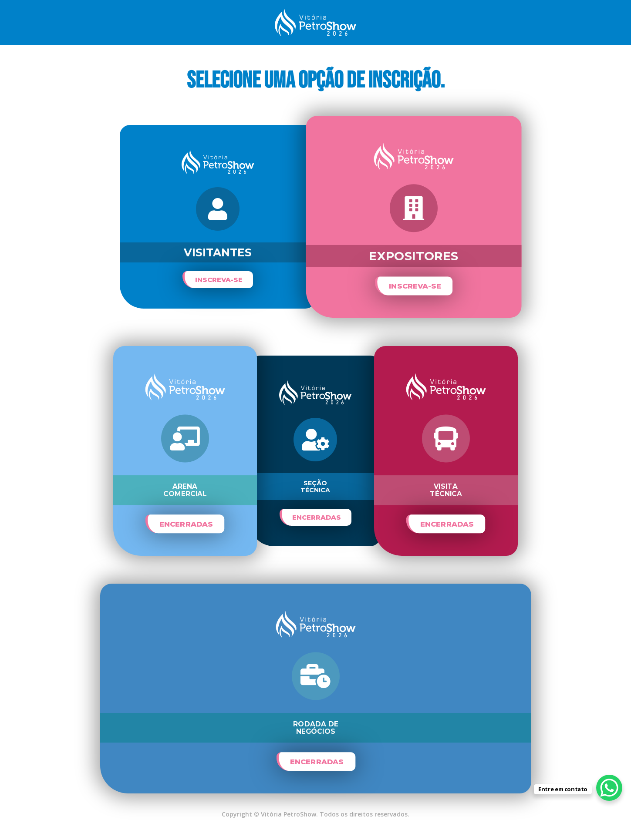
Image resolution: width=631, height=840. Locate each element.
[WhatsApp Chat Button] (609, 788)
